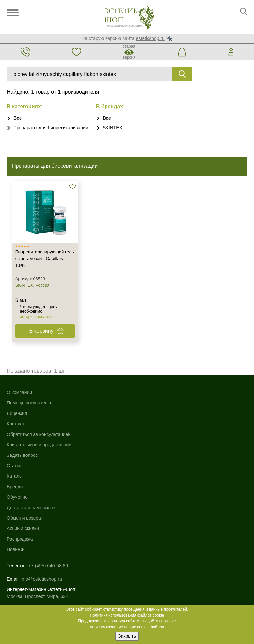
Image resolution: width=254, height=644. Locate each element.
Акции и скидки (143, 455)
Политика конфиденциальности (41, 568)
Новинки (136, 476)
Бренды (135, 413)
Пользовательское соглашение (40, 575)
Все (18, 118)
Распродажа (140, 465)
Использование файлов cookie (40, 561)
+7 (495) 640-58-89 (48, 492)
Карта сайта (20, 554)
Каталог (135, 402)
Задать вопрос (22, 465)
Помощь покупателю (29, 413)
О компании (19, 402)
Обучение (138, 424)
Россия (44, 295)
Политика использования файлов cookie (127, 615)
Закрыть (127, 636)
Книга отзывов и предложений (39, 455)
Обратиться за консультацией (39, 445)
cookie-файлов (150, 627)
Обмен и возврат (145, 445)
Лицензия (17, 424)
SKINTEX (112, 128)
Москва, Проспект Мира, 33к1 (38, 520)
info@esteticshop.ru (41, 503)
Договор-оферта (24, 582)
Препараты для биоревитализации (51, 128)
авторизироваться (39, 326)
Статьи (14, 476)
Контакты (17, 434)
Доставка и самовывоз (151, 434)
